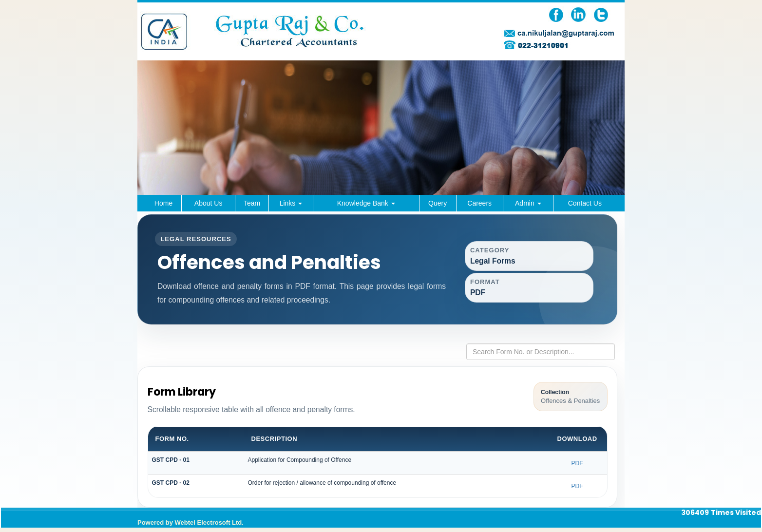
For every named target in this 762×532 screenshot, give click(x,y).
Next (602, 163)
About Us (209, 203)
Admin (528, 203)
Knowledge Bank (366, 203)
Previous (160, 163)
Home (163, 203)
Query (438, 203)
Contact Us (585, 203)
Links (291, 203)
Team (252, 203)
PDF (577, 467)
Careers (479, 203)
